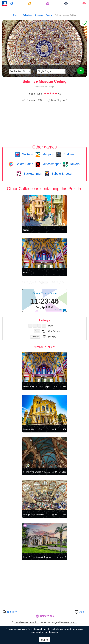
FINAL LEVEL (70, 622)
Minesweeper (51, 164)
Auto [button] (82, 612)
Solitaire (27, 154)
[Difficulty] (20, 71)
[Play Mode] (51, 71)
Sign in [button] (84, 4)
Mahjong (48, 154)
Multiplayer (12, 4)
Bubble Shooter (62, 174)
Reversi (75, 164)
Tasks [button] (30, 4)
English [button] (11, 612)
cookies (23, 629)
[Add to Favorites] (83, 23)
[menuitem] (12, 4)
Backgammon (32, 174)
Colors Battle (24, 164)
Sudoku (68, 154)
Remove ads (47, 616)
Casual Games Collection (26, 622)
